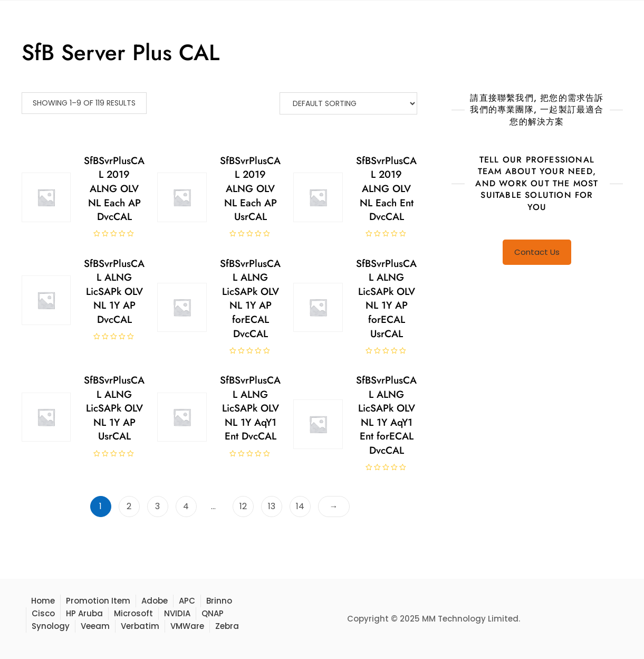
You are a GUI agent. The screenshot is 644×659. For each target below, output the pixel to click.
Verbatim (140, 626)
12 (243, 506)
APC (187, 601)
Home (43, 601)
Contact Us (537, 252)
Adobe (155, 601)
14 (300, 506)
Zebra (227, 626)
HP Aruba (84, 613)
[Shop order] (348, 103)
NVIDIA (177, 613)
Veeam (95, 626)
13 (272, 506)
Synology (51, 626)
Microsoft (133, 613)
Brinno (219, 601)
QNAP (213, 613)
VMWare (187, 626)
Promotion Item (98, 601)
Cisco (43, 613)
